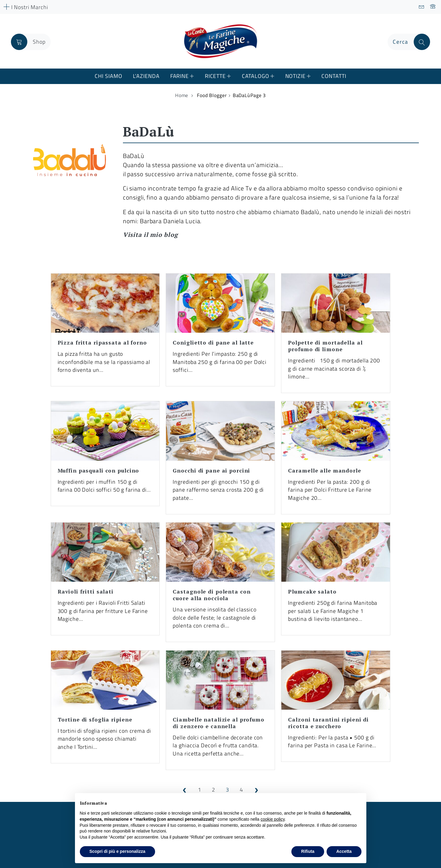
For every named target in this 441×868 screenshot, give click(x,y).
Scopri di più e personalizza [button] (117, 851)
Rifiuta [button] (308, 851)
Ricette (215, 76)
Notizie (295, 76)
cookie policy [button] (272, 819)
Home (182, 95)
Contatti (334, 76)
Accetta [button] (344, 851)
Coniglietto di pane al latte (213, 343)
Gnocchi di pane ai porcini (211, 471)
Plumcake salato (312, 592)
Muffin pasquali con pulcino (98, 471)
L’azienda (146, 76)
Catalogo (256, 76)
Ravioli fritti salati (86, 592)
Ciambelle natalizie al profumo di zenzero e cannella (218, 723)
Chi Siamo (108, 76)
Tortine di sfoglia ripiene (95, 720)
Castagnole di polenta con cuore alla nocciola (212, 595)
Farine (180, 76)
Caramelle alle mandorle (324, 471)
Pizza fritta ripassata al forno (102, 343)
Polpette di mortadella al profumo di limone (325, 346)
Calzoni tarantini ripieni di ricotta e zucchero (328, 723)
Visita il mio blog (150, 235)
